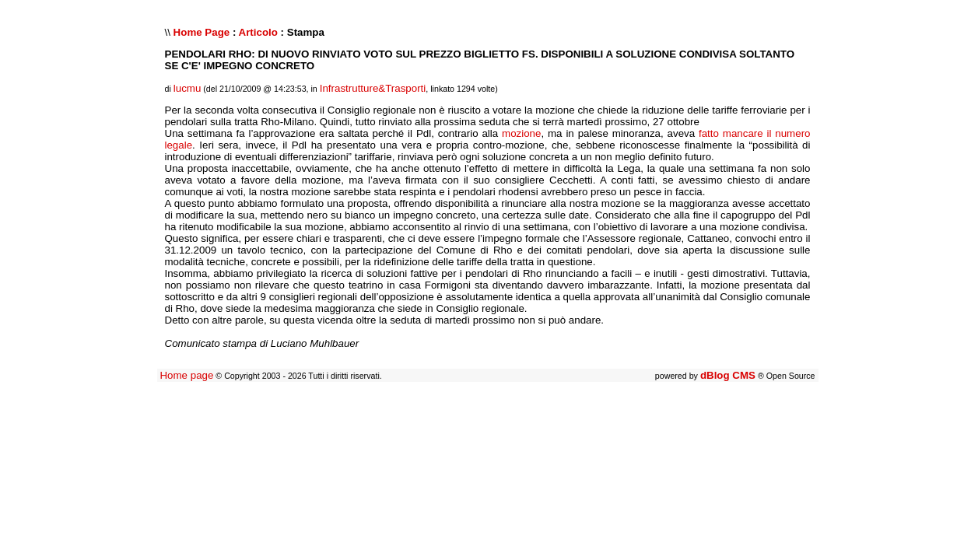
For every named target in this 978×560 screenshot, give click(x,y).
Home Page (202, 32)
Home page (186, 375)
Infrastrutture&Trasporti (373, 88)
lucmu (188, 88)
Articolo (258, 32)
